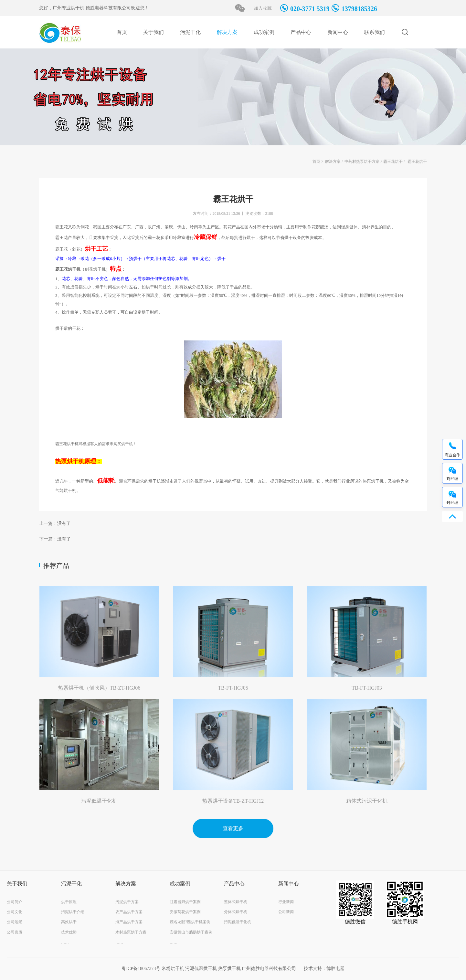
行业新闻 (286, 902)
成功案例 (264, 32)
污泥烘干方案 (127, 902)
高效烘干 (69, 922)
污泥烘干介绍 (73, 912)
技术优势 (69, 932)
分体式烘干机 (236, 912)
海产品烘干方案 (129, 922)
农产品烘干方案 (129, 912)
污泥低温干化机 (99, 801)
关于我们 (154, 32)
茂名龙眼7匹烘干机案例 (190, 922)
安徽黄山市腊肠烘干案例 (191, 932)
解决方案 (227, 32)
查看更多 (233, 828)
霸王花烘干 (393, 162)
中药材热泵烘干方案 (362, 162)
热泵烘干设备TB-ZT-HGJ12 (233, 801)
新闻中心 (338, 32)
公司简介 (15, 902)
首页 (122, 32)
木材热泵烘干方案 (131, 932)
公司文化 (15, 912)
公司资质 (15, 932)
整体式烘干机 (236, 902)
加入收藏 (263, 8)
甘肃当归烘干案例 (185, 902)
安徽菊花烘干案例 (185, 912)
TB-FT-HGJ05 (233, 688)
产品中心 (301, 32)
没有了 (64, 523)
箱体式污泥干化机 (367, 801)
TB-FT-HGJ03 (367, 688)
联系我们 (375, 32)
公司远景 (15, 922)
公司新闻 (286, 912)
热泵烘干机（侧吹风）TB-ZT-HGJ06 (99, 688)
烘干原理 (69, 902)
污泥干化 (190, 32)
